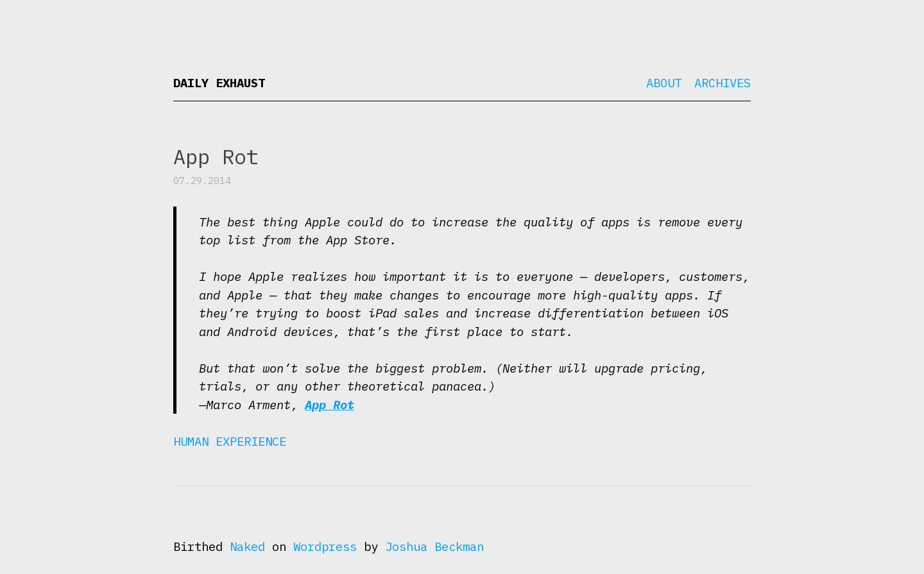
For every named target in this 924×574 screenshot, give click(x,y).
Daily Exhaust (219, 83)
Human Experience (230, 441)
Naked (247, 546)
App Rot (329, 405)
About (664, 83)
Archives (723, 83)
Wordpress (325, 546)
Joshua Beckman (434, 546)
